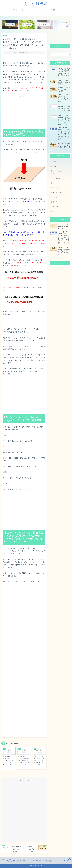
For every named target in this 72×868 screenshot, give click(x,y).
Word (54, 183)
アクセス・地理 (18, 10)
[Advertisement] (24, 112)
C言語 (55, 162)
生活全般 (56, 207)
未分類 (55, 202)
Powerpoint (56, 178)
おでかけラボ (36, 4)
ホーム (6, 10)
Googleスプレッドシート (59, 172)
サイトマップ (8, 14)
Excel (29, 10)
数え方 (53, 10)
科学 (5, 36)
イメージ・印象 (41, 10)
